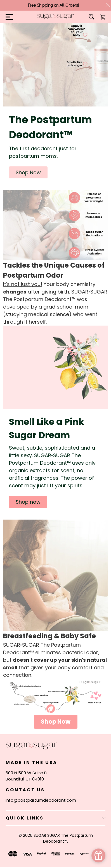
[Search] (91, 17)
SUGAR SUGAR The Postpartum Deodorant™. (63, 838)
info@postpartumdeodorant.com (41, 800)
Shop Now (56, 722)
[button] (28, 172)
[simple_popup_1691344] (98, 855)
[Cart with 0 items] (103, 17)
